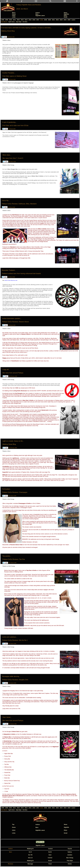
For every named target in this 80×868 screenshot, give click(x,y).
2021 (54, 20)
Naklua (70, 852)
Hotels (70, 864)
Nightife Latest (40, 845)
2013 (22, 20)
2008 (3, 20)
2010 (11, 20)
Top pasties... (7, 556)
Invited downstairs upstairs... (12, 318)
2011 (15, 20)
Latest (73, 20)
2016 (34, 20)
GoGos (38, 13)
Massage (30, 864)
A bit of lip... (6, 200)
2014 (26, 20)
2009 (7, 20)
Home (14, 14)
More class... (7, 155)
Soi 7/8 (30, 855)
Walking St (30, 849)
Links (14, 17)
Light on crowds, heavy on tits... (13, 441)
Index (14, 16)
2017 (38, 20)
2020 (50, 20)
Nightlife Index (40, 842)
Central (50, 849)
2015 (30, 20)
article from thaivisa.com (11, 280)
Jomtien (70, 855)
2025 (69, 20)
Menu (14, 13)
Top (13, 824)
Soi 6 (30, 852)
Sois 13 (30, 858)
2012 (18, 20)
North (50, 852)
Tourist (70, 849)
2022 (57, 20)
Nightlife (66, 14)
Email (66, 17)
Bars (37, 14)
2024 (65, 20)
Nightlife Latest (40, 16)
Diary (65, 16)
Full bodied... (7, 489)
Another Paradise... (9, 73)
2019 (46, 20)
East (50, 855)
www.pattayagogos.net (17, 83)
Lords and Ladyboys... (10, 637)
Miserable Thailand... (9, 270)
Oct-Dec (25, 22)
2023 (61, 20)
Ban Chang (70, 858)
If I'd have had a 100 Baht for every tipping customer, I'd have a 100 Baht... (27, 28)
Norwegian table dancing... (11, 676)
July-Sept (19, 22)
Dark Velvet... (7, 717)
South (50, 861)
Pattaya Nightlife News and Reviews (29, 5)
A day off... (6, 370)
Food (50, 864)
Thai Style (70, 861)
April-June (12, 22)
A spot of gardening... (9, 122)
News (66, 13)
